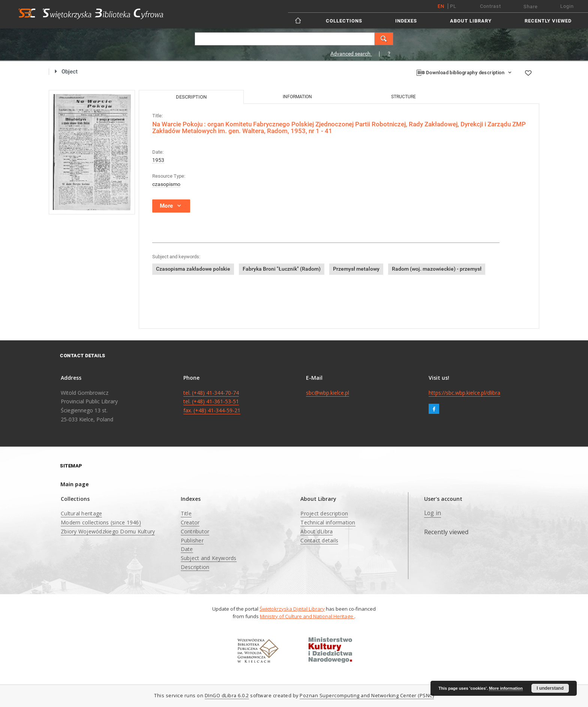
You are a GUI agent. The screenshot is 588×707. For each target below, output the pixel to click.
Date (187, 549)
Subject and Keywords (209, 558)
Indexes (406, 21)
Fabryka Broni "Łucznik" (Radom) (282, 269)
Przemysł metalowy (356, 269)
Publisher (192, 540)
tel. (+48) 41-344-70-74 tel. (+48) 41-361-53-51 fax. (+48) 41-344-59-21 (212, 402)
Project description (324, 513)
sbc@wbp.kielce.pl (328, 393)
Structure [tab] (403, 97)
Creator (190, 522)
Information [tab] (297, 97)
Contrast (490, 6)
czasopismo (166, 184)
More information (506, 688)
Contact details (319, 540)
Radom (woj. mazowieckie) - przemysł (437, 269)
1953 (158, 160)
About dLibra (316, 531)
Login (567, 6)
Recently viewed (548, 21)
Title (186, 513)
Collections (344, 21)
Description (195, 567)
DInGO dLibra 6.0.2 (227, 696)
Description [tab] (191, 97)
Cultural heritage (81, 513)
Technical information (328, 522)
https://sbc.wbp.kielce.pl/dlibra (464, 393)
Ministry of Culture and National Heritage (307, 616)
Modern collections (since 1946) (101, 522)
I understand (550, 688)
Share (531, 7)
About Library (471, 21)
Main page (75, 484)
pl (453, 6)
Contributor (195, 531)
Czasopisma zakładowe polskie (193, 269)
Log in (433, 513)
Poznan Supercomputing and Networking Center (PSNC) (367, 696)
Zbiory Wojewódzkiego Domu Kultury (108, 531)
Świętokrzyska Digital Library (292, 609)
